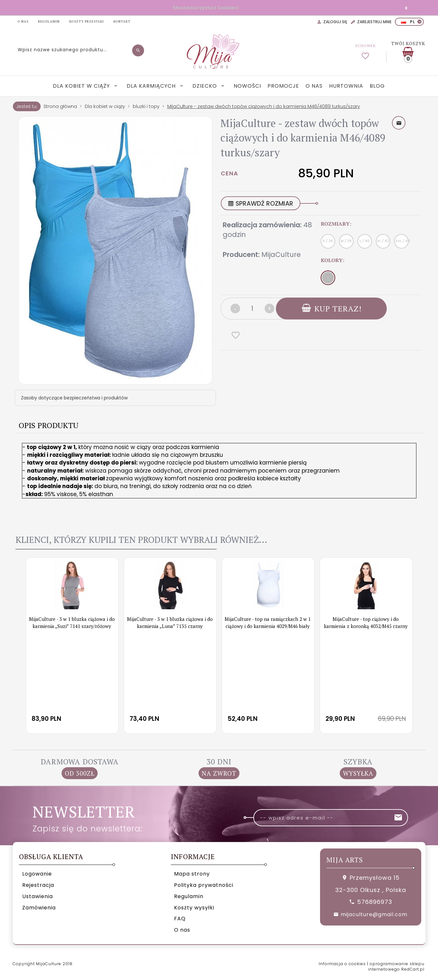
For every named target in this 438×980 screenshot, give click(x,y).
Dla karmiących (152, 86)
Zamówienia (39, 908)
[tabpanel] (219, 479)
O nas (314, 86)
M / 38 (346, 241)
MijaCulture (281, 255)
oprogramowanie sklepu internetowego (396, 966)
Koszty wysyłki (194, 908)
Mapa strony (192, 874)
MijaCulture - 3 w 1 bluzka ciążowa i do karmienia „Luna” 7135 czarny (170, 622)
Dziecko (205, 86)
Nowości (247, 86)
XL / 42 (383, 241)
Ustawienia (38, 896)
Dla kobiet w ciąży (82, 86)
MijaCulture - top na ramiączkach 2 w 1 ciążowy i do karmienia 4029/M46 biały (268, 622)
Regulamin (189, 896)
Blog (377, 86)
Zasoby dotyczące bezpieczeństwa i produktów (74, 398)
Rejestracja (38, 885)
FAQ (180, 919)
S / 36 (328, 241)
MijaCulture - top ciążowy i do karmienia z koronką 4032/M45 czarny (366, 622)
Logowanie (37, 874)
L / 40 (365, 241)
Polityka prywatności (204, 885)
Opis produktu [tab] (49, 425)
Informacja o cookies (342, 964)
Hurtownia (346, 86)
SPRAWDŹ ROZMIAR (261, 204)
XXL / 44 (402, 241)
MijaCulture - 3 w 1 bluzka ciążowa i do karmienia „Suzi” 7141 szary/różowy (72, 622)
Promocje (283, 86)
